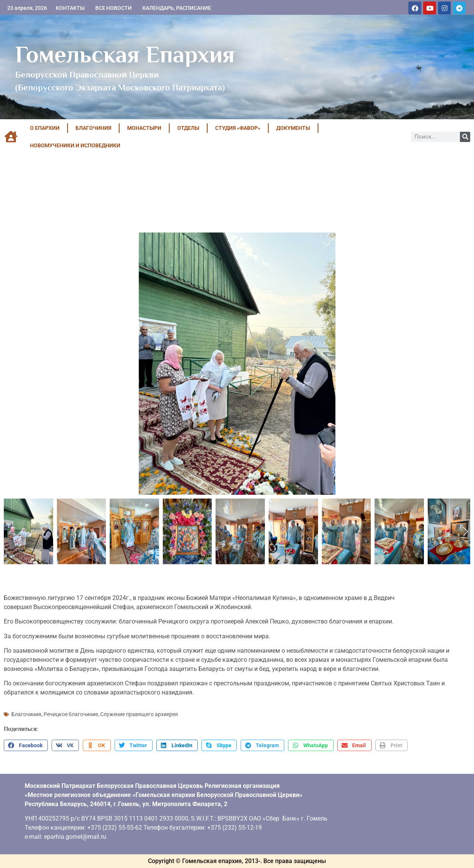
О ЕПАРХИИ (45, 128)
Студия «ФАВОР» (238, 128)
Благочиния (26, 714)
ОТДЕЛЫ (188, 128)
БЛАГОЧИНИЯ (93, 128)
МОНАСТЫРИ (144, 128)
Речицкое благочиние (71, 714)
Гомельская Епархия (125, 54)
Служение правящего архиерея (139, 714)
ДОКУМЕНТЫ (293, 128)
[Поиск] (465, 137)
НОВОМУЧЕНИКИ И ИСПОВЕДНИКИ (75, 145)
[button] (26, 745)
